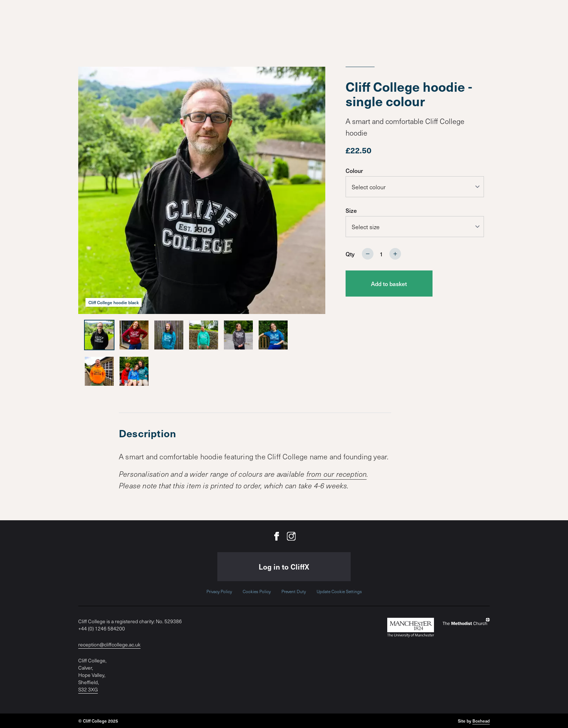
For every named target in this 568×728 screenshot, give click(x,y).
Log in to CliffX (284, 567)
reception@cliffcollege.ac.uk (109, 644)
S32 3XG (88, 689)
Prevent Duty (294, 591)
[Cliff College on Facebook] (277, 536)
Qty (350, 254)
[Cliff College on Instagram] (291, 536)
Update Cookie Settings (339, 591)
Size (351, 210)
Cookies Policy (257, 591)
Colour (354, 170)
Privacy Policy (219, 591)
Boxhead (481, 721)
